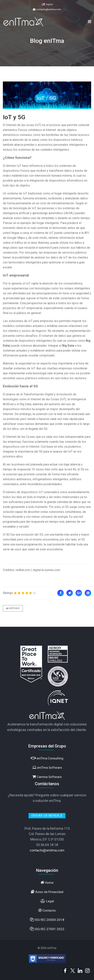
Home (47, 882)
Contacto (47, 910)
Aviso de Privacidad (47, 892)
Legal (47, 901)
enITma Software (47, 767)
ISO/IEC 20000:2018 (47, 920)
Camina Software (47, 777)
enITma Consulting (47, 758)
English (49, 4)
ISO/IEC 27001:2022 (47, 929)
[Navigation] (90, 22)
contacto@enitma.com (49, 9)
